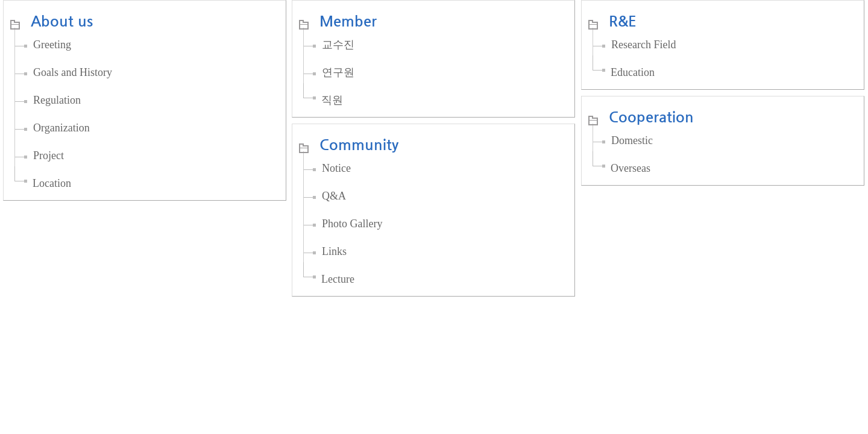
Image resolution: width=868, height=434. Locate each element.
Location (52, 183)
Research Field (643, 45)
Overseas (631, 168)
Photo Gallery (352, 224)
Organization (61, 128)
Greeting (52, 45)
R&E (623, 21)
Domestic (632, 140)
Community (359, 145)
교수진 (338, 45)
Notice (336, 168)
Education (633, 72)
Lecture (338, 279)
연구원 (338, 72)
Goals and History (73, 72)
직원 (332, 100)
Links (334, 251)
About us (62, 21)
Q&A (334, 196)
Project (49, 156)
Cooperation (651, 117)
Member (348, 21)
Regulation (57, 100)
